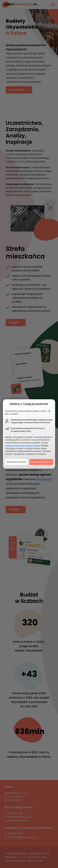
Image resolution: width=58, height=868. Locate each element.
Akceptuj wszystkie (41, 462)
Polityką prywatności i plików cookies (23, 446)
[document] (29, 434)
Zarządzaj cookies (16, 462)
